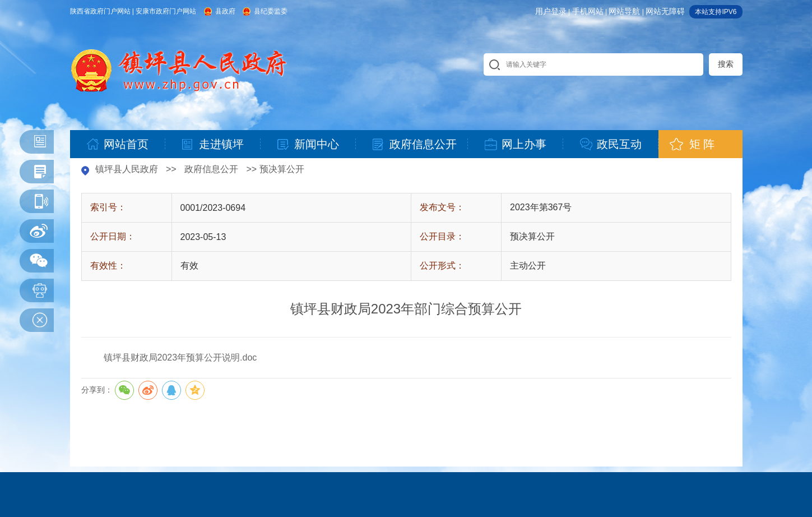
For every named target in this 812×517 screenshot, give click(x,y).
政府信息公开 (211, 169)
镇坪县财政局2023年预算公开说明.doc (180, 357)
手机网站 (588, 11)
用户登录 (551, 11)
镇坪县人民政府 (127, 169)
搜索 (726, 64)
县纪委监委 (271, 11)
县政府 (225, 11)
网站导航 (624, 11)
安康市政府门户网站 (166, 11)
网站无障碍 (665, 11)
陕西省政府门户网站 (100, 11)
